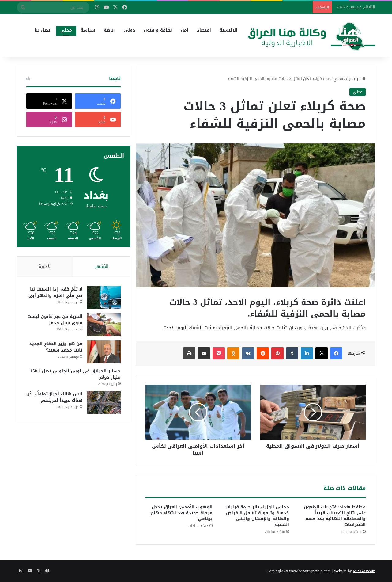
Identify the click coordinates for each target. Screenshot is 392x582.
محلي (66, 30)
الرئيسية (228, 30)
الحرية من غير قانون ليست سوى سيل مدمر (55, 320)
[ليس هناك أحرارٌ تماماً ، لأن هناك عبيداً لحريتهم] (104, 403)
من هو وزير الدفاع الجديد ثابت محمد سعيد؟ (56, 347)
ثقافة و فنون (158, 30)
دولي (130, 30)
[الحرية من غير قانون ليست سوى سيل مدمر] (104, 325)
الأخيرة (45, 266)
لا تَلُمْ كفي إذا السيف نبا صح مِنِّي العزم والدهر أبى (55, 293)
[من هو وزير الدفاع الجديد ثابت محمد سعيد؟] (104, 352)
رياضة (110, 30)
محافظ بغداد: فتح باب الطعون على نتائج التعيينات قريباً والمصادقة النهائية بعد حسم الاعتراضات (335, 516)
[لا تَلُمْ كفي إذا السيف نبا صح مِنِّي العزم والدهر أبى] (104, 298)
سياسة (88, 30)
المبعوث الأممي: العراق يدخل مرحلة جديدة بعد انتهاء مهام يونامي (182, 513)
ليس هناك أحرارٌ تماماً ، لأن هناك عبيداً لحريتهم (54, 398)
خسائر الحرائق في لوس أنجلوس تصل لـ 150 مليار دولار (75, 375)
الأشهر (102, 266)
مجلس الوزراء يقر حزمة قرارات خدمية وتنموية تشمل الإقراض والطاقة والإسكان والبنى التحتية (257, 516)
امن (185, 30)
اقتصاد (204, 30)
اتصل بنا (43, 30)
